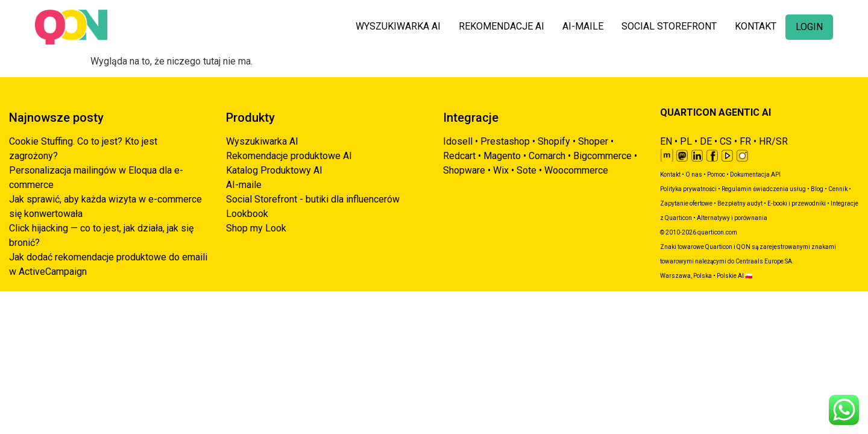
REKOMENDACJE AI (502, 26)
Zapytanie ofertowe (686, 203)
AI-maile (244, 185)
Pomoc (716, 175)
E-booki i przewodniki (797, 203)
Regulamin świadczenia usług (764, 189)
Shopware (464, 170)
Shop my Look (256, 228)
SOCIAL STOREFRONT (669, 26)
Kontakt (670, 175)
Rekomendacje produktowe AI (289, 156)
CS (726, 141)
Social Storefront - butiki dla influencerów (313, 199)
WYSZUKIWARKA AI (398, 26)
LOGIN (809, 27)
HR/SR (773, 141)
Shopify (554, 141)
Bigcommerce (602, 156)
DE (706, 141)
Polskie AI (730, 276)
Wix (501, 170)
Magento (502, 156)
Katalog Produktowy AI (274, 170)
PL (686, 141)
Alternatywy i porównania (732, 218)
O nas (694, 175)
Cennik (838, 189)
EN (666, 141)
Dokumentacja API (755, 175)
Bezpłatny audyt (740, 203)
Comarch (547, 156)
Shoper (593, 141)
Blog (817, 189)
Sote (527, 170)
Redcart (459, 156)
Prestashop (505, 141)
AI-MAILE (583, 26)
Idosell (458, 141)
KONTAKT (756, 26)
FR (745, 141)
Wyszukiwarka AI (262, 141)
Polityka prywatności (688, 189)
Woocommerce (576, 170)
